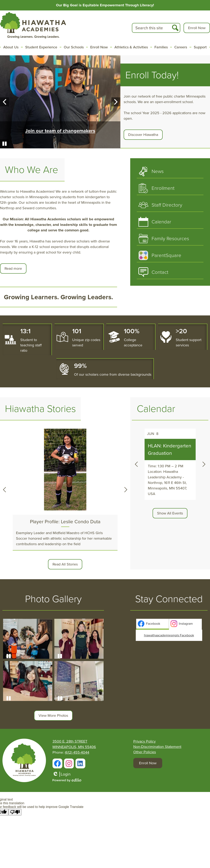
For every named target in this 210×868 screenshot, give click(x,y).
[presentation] (152, 624)
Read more (13, 268)
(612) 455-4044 (77, 752)
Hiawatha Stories (40, 409)
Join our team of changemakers (60, 131)
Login (62, 774)
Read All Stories (65, 564)
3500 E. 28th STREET (70, 741)
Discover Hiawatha (143, 135)
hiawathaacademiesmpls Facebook (169, 635)
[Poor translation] (15, 812)
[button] (11, 47)
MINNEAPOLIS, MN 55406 (74, 747)
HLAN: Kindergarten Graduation (169, 449)
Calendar (156, 409)
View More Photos (53, 716)
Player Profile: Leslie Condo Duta (65, 522)
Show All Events (170, 513)
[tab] (153, 624)
